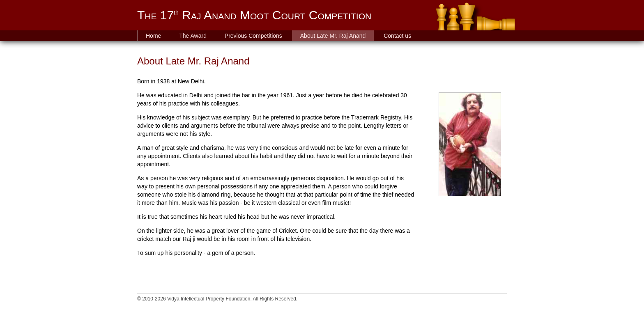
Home (153, 36)
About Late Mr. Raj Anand (333, 36)
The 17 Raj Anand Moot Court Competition (254, 15)
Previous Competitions (253, 36)
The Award (193, 36)
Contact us (397, 36)
